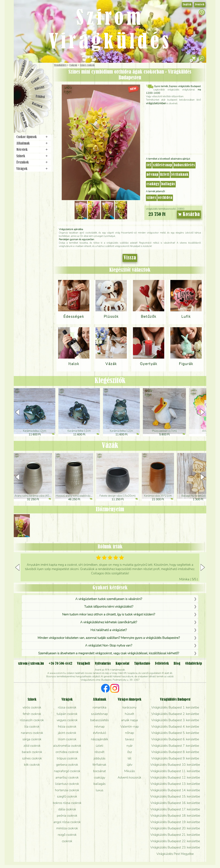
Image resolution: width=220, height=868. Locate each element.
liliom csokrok (67, 739)
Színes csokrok (87, 65)
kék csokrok (32, 765)
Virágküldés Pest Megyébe (175, 854)
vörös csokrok (32, 707)
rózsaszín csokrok (32, 720)
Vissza (130, 258)
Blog (177, 664)
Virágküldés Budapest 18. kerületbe (175, 816)
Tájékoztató (142, 664)
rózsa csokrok (67, 707)
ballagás (168, 184)
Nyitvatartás (103, 664)
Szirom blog (24, 120)
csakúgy (153, 184)
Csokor (36, 80)
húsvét (129, 714)
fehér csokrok (32, 714)
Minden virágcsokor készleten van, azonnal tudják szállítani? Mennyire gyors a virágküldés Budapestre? (109, 638)
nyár (130, 746)
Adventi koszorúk (129, 777)
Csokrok (73, 65)
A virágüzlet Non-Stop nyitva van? (109, 645)
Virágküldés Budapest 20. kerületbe (175, 828)
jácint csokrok (67, 733)
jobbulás (100, 758)
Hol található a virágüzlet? (109, 630)
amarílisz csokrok (67, 777)
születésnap (162, 165)
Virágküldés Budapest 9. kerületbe (175, 758)
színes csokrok (32, 758)
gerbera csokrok (67, 765)
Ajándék (29, 73)
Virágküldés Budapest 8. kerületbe (175, 752)
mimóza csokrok (67, 828)
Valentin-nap (130, 726)
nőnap (130, 733)
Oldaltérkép (194, 664)
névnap (152, 175)
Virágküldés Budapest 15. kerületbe (175, 796)
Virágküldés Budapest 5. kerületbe (175, 733)
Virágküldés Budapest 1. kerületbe (175, 707)
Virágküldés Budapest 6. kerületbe (175, 739)
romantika (99, 707)
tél (149, 165)
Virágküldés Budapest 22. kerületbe (175, 841)
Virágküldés (60, 65)
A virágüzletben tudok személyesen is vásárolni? (109, 599)
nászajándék (100, 739)
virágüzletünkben (156, 103)
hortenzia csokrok (67, 790)
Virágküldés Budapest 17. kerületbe (175, 809)
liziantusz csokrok (67, 784)
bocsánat (100, 771)
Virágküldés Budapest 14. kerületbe (175, 790)
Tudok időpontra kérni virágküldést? (109, 607)
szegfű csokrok (67, 796)
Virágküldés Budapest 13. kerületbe (175, 784)
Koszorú (37, 105)
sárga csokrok (32, 739)
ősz (130, 752)
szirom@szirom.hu (31, 664)
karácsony (129, 707)
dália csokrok (67, 809)
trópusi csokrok (67, 758)
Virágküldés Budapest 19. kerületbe (175, 822)
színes (151, 198)
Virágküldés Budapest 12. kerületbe (175, 777)
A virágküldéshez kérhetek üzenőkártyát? (109, 622)
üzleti (165, 175)
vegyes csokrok (67, 720)
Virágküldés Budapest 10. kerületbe (175, 765)
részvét (100, 752)
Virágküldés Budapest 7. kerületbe (175, 746)
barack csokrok (32, 752)
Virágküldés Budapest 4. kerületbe (175, 726)
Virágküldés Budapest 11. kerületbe (175, 771)
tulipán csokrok (67, 714)
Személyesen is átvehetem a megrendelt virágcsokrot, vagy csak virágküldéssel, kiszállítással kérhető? (109, 653)
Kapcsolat (122, 664)
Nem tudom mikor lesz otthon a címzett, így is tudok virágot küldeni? (109, 614)
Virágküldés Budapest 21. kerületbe (175, 835)
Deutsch (200, 5)
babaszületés (184, 165)
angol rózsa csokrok (67, 822)
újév (130, 765)
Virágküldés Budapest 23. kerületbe (175, 847)
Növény (40, 88)
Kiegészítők (110, 381)
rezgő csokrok (67, 835)
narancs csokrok (32, 733)
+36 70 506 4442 (60, 664)
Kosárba (189, 214)
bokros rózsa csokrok (67, 803)
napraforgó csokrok (67, 771)
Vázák (110, 446)
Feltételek (162, 664)
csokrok (67, 841)
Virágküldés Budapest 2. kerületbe (175, 714)
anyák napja (129, 720)
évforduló (100, 733)
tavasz (130, 739)
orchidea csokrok (67, 752)
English (187, 5)
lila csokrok (32, 726)
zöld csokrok (32, 746)
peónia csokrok (67, 816)
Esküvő (40, 97)
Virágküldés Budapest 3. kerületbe (175, 720)
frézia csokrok (67, 726)
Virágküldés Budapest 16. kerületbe (175, 803)
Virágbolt (32, 114)
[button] (203, 412)
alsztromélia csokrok (67, 746)
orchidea (165, 198)
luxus (100, 790)
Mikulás (130, 771)
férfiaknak (180, 175)
